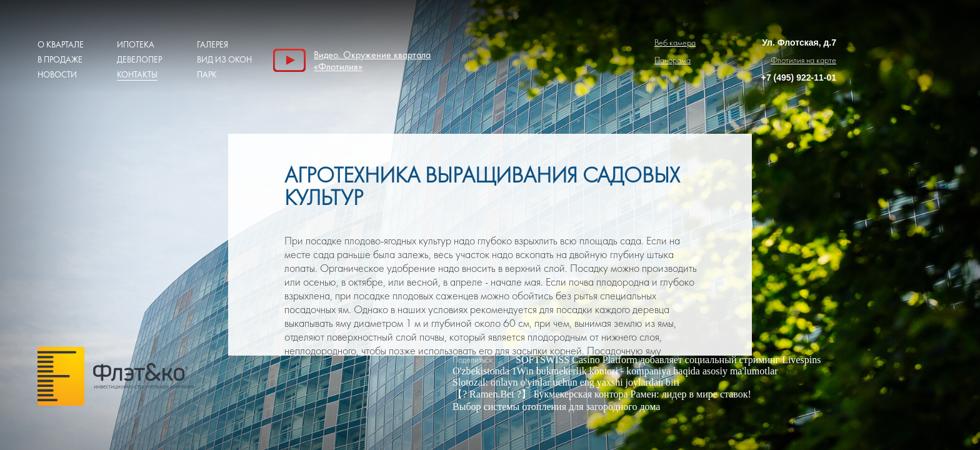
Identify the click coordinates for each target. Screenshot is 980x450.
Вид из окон (224, 60)
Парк (207, 75)
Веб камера (675, 43)
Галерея (212, 45)
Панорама (672, 60)
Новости (57, 75)
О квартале (61, 45)
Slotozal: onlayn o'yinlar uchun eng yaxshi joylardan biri (566, 382)
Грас (116, 380)
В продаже (60, 60)
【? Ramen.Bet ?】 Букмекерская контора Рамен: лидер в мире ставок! (602, 394)
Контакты (137, 75)
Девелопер (139, 60)
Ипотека (136, 45)
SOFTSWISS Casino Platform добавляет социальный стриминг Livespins (668, 360)
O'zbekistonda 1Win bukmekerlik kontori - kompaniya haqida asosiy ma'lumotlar (615, 371)
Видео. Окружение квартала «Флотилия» (372, 60)
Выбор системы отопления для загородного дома (556, 407)
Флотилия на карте (803, 60)
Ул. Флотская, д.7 (799, 42)
